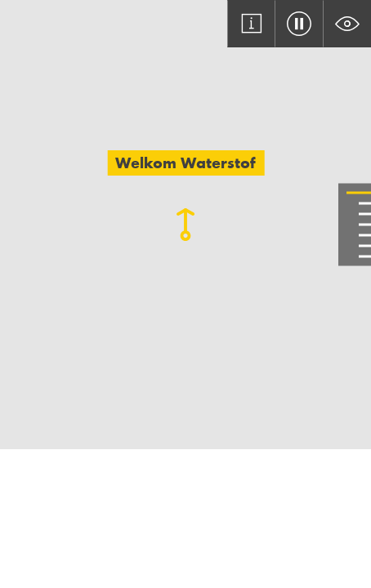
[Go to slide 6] (365, 246)
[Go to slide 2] (365, 204)
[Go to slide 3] (365, 214)
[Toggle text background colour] (347, 24)
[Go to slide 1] (359, 193)
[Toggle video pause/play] (299, 24)
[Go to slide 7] (365, 257)
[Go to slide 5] (365, 236)
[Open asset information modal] (251, 24)
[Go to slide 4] (365, 225)
